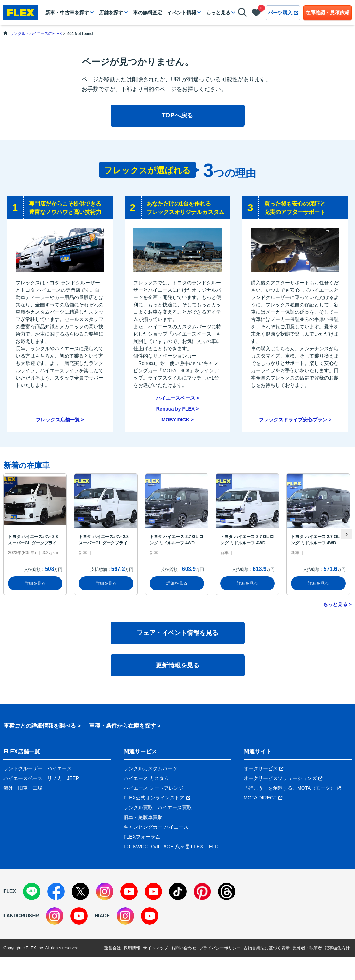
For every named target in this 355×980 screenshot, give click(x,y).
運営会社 (112, 948)
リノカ (55, 778)
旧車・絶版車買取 (143, 817)
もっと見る (218, 13)
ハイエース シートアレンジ (153, 788)
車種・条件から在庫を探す (123, 726)
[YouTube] (129, 891)
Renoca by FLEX (175, 409)
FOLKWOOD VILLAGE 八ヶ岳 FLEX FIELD (171, 847)
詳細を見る (35, 583)
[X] (80, 891)
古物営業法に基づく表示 (267, 948)
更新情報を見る (177, 665)
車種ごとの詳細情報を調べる (40, 726)
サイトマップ (156, 948)
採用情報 (132, 948)
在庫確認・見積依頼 (328, 13)
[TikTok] (178, 891)
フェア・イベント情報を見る (177, 633)
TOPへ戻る (178, 115)
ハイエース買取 (175, 807)
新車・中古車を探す (67, 13)
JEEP (73, 778)
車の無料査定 (148, 13)
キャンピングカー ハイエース (156, 827)
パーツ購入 (283, 13)
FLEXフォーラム (142, 837)
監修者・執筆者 (307, 948)
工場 (38, 788)
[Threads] (227, 891)
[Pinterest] (202, 891)
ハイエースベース (175, 398)
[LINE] (32, 891)
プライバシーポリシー (220, 948)
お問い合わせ (184, 948)
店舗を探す (111, 13)
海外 (8, 788)
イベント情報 (182, 13)
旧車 (23, 788)
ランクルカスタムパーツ (150, 768)
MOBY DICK (175, 420)
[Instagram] (105, 891)
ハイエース (60, 768)
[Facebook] (56, 891)
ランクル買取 (138, 807)
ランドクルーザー (23, 768)
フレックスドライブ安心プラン (293, 420)
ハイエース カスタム (146, 778)
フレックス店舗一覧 (58, 420)
